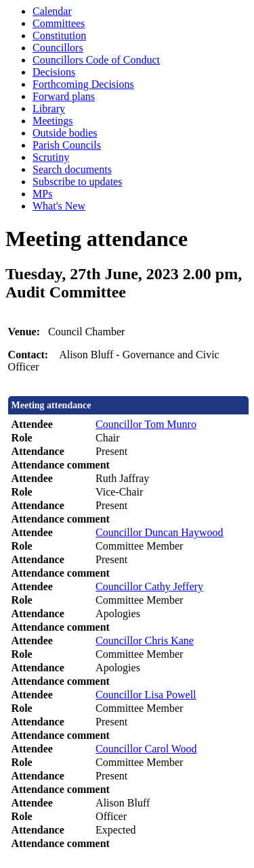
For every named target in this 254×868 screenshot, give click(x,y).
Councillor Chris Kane (145, 641)
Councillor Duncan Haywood (159, 532)
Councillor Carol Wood (146, 749)
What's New (59, 206)
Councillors (58, 48)
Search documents (72, 169)
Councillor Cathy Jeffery (149, 586)
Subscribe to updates (77, 182)
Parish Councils (67, 145)
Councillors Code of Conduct (96, 60)
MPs (42, 194)
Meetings (53, 121)
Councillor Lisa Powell (146, 695)
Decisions (54, 72)
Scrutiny (51, 157)
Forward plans (64, 96)
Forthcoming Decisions (83, 84)
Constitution (59, 35)
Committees (59, 23)
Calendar (52, 11)
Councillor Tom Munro (146, 424)
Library (49, 108)
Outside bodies (65, 133)
